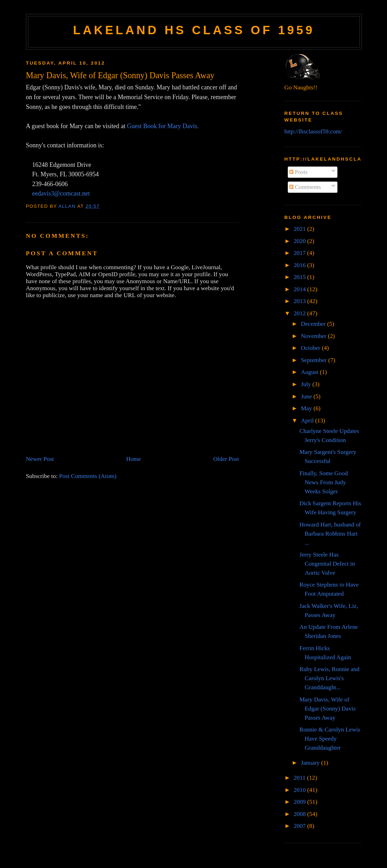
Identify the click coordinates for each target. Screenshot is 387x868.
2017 (301, 253)
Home (133, 459)
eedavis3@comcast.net (61, 193)
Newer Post (40, 459)
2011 (300, 778)
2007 (301, 826)
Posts (298, 172)
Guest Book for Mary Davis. (163, 126)
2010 (301, 790)
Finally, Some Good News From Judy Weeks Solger (324, 482)
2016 (301, 265)
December (314, 324)
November (314, 336)
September (314, 360)
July (306, 384)
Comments (305, 187)
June (307, 396)
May (307, 408)
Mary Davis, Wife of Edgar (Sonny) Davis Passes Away (327, 709)
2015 (301, 277)
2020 (301, 241)
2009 (301, 802)
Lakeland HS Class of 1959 (194, 30)
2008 (301, 814)
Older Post (226, 459)
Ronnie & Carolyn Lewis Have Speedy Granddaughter (330, 739)
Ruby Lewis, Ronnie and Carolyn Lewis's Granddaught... (329, 678)
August (310, 372)
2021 (301, 229)
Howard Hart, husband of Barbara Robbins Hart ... (330, 534)
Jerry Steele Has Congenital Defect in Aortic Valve (327, 564)
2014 (301, 289)
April (308, 421)
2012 (301, 313)
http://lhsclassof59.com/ (313, 131)
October (311, 348)
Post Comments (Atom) (88, 476)
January (311, 763)
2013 (301, 301)
